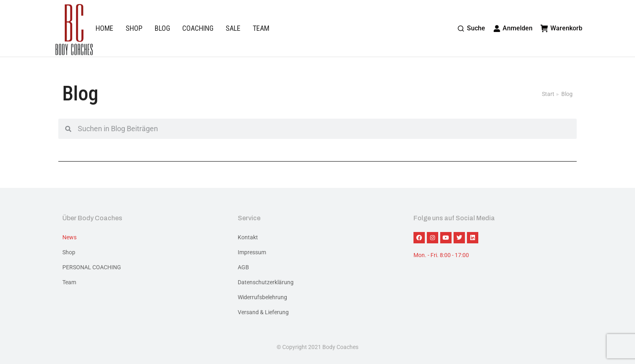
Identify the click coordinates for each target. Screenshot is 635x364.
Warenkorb (561, 28)
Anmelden (513, 28)
